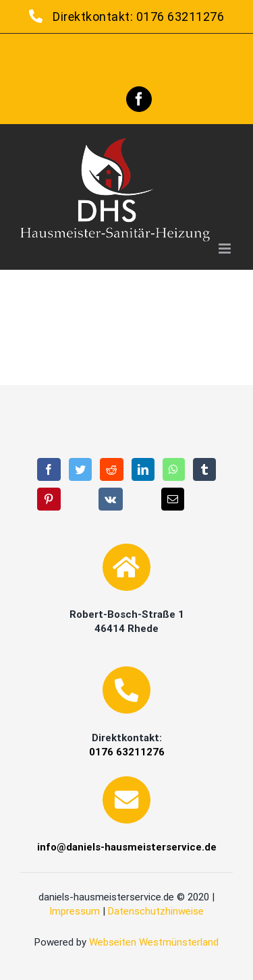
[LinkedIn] (143, 469)
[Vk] (111, 499)
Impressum (75, 911)
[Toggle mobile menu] (226, 249)
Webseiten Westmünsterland (154, 942)
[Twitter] (81, 469)
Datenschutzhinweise (156, 911)
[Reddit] (112, 469)
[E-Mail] (173, 499)
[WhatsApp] (174, 469)
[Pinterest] (49, 499)
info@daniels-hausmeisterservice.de (127, 847)
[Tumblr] (205, 469)
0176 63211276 (180, 17)
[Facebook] (49, 469)
